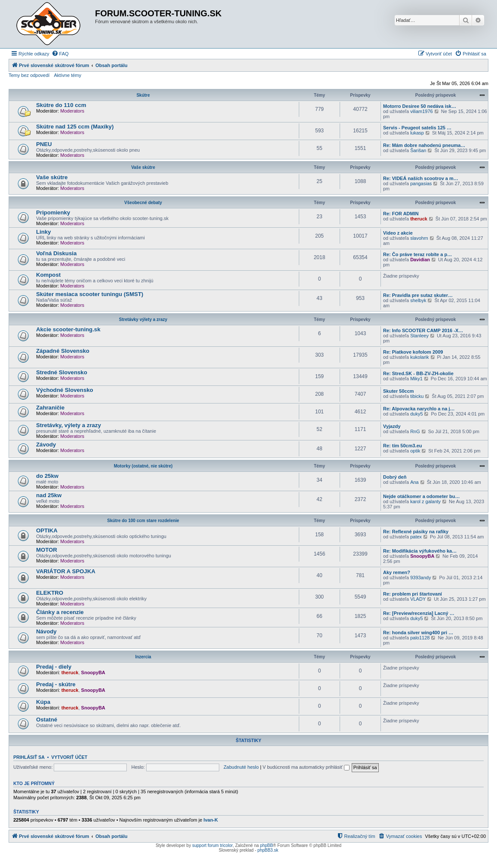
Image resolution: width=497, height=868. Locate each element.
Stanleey (419, 336)
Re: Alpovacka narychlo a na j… (419, 409)
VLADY (418, 599)
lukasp (417, 133)
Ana (414, 482)
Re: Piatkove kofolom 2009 (413, 352)
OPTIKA (47, 530)
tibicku (417, 396)
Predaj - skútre (56, 684)
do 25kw (47, 476)
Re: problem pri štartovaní (413, 594)
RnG (415, 431)
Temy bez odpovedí (29, 75)
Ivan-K (211, 820)
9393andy (420, 578)
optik (415, 451)
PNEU (44, 144)
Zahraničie (50, 408)
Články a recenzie (60, 612)
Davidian (420, 260)
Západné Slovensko (63, 351)
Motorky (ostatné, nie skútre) (143, 466)
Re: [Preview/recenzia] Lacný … (419, 613)
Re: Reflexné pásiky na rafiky (416, 532)
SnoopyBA (422, 556)
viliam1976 (422, 111)
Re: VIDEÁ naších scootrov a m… (421, 178)
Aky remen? (397, 572)
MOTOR (47, 550)
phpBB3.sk (268, 850)
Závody (46, 445)
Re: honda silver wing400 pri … (418, 633)
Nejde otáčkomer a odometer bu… (422, 496)
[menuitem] (60, 54)
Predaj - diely (54, 667)
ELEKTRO (50, 593)
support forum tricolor (212, 845)
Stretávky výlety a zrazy (143, 319)
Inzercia (143, 657)
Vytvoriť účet (69, 757)
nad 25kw (49, 495)
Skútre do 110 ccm (61, 105)
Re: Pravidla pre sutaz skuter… (418, 295)
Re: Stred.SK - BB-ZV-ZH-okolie (418, 373)
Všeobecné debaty (143, 203)
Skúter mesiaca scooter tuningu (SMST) (90, 294)
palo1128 (420, 638)
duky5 (416, 414)
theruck (419, 219)
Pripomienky (53, 212)
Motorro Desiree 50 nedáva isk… (420, 106)
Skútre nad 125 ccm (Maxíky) (75, 127)
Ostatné (47, 720)
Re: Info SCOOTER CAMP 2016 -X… (423, 330)
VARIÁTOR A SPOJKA (66, 571)
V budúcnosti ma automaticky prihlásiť (306, 767)
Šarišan (418, 150)
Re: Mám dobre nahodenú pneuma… (424, 145)
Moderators (72, 111)
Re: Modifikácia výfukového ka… (420, 551)
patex (416, 537)
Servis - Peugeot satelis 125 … (417, 128)
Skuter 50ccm (399, 391)
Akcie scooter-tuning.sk (68, 329)
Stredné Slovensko (62, 372)
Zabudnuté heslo (241, 767)
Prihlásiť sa (29, 757)
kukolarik (419, 357)
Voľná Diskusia (56, 253)
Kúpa (43, 702)
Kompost (48, 275)
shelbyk (418, 300)
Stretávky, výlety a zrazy (69, 425)
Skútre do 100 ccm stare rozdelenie (143, 521)
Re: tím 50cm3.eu (402, 446)
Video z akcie (398, 233)
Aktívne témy (67, 75)
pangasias (421, 183)
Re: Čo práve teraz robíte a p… (417, 254)
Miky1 (416, 379)
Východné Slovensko (65, 390)
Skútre (143, 95)
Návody (46, 631)
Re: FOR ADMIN (401, 214)
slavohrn (419, 238)
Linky (43, 232)
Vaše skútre (143, 167)
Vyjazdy (392, 426)
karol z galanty (425, 501)
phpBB (267, 845)
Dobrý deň (395, 477)
